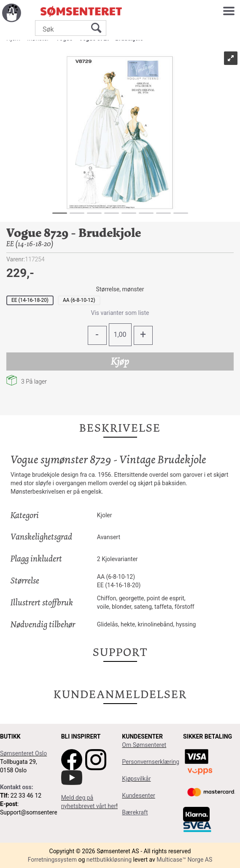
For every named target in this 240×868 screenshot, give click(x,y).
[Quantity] (120, 335)
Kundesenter (139, 795)
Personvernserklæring (151, 762)
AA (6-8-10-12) (79, 300)
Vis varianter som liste (120, 313)
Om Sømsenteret (144, 745)
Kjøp (120, 361)
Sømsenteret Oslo (23, 753)
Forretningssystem (52, 860)
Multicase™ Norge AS (184, 860)
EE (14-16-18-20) (30, 300)
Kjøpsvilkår (136, 779)
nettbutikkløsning (109, 860)
